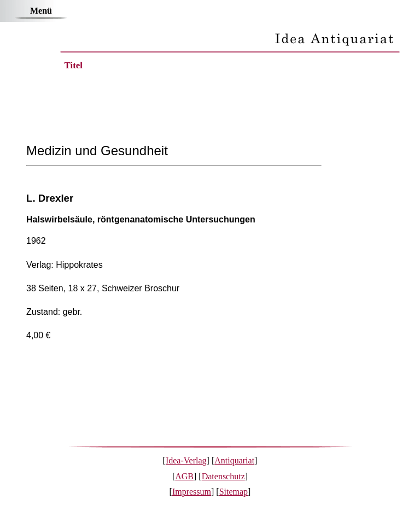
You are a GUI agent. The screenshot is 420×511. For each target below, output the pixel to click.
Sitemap (234, 492)
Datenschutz (223, 476)
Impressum (192, 492)
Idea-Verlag (186, 460)
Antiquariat (234, 460)
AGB (184, 476)
